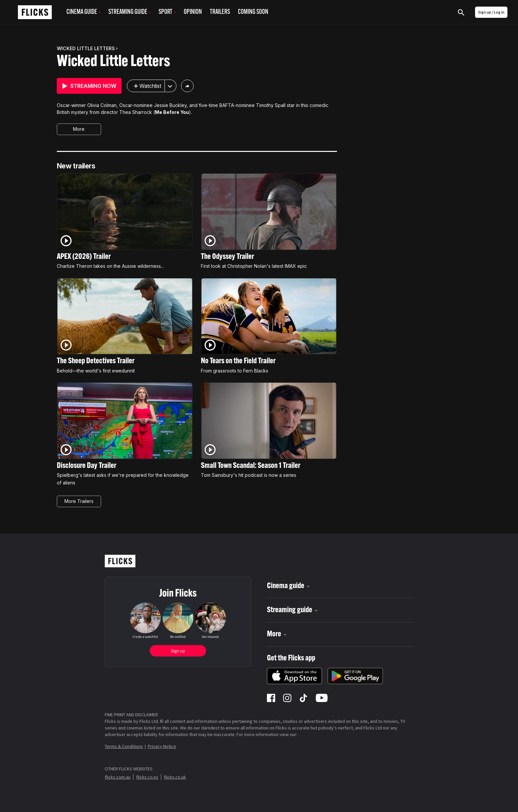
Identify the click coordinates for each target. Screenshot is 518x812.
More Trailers (79, 501)
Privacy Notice (162, 746)
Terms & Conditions (124, 746)
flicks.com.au (118, 777)
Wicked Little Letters (113, 62)
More (79, 129)
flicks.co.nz (147, 777)
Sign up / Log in (491, 12)
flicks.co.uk (175, 777)
